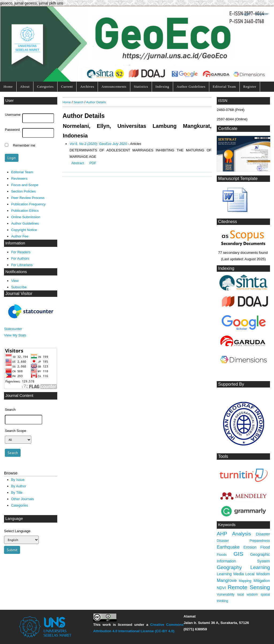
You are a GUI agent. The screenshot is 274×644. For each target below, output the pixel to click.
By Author (19, 486)
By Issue (18, 480)
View (15, 281)
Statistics (141, 87)
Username (13, 115)
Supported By (231, 384)
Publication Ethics (25, 211)
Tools (223, 456)
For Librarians (22, 265)
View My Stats (15, 335)
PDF (93, 163)
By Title (17, 492)
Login (246, 14)
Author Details (96, 102)
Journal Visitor (19, 294)
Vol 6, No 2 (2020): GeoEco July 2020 (98, 144)
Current (67, 87)
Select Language (17, 531)
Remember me (24, 145)
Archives (87, 87)
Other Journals (23, 499)
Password (12, 130)
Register (262, 14)
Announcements (114, 87)
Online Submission (26, 217)
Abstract (77, 163)
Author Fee (20, 236)
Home (8, 87)
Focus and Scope (25, 185)
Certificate (228, 129)
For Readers (21, 252)
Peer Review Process (28, 198)
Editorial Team (224, 87)
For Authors (20, 258)
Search (79, 102)
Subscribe (19, 287)
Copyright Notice (24, 230)
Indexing (162, 87)
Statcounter (13, 329)
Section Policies (24, 191)
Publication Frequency (28, 204)
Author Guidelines (191, 87)
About (25, 87)
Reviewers (19, 179)
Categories (45, 87)
